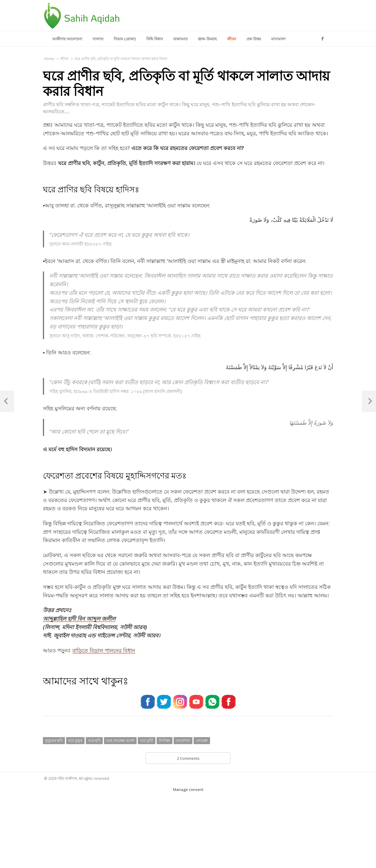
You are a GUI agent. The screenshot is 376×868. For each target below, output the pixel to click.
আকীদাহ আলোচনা (67, 39)
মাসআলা (278, 39)
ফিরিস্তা (164, 740)
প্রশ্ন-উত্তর (254, 39)
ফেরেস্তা (202, 740)
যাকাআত (181, 39)
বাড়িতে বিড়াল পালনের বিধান (104, 650)
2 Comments (188, 758)
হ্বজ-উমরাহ (207, 39)
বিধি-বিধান (155, 39)
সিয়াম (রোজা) (125, 39)
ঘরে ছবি (94, 740)
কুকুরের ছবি (54, 740)
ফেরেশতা (183, 740)
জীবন (232, 39)
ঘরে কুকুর (75, 740)
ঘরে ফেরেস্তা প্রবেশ (120, 740)
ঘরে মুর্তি (147, 740)
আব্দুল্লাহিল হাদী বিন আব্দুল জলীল (79, 619)
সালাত (98, 39)
